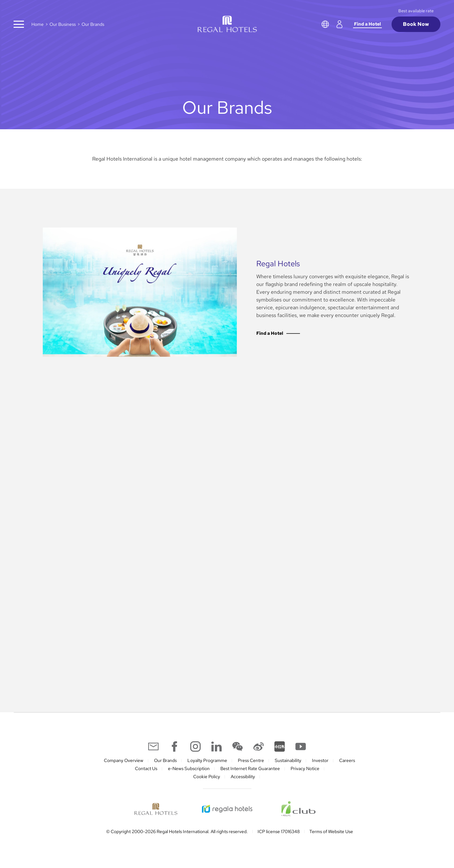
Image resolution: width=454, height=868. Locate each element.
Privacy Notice (305, 768)
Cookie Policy (207, 777)
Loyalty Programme (207, 760)
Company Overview (124, 760)
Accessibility (243, 777)
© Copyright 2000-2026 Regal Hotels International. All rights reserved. (177, 831)
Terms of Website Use (331, 831)
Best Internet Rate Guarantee (250, 768)
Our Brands (165, 760)
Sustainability (288, 760)
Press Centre (251, 760)
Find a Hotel (367, 24)
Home (38, 24)
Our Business (63, 24)
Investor (320, 760)
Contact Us (146, 768)
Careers (347, 760)
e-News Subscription (189, 768)
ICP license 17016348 (279, 831)
